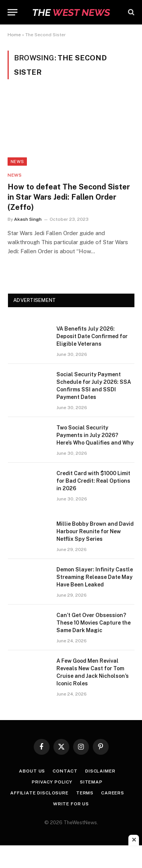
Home (14, 35)
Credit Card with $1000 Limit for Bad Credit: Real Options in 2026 (93, 481)
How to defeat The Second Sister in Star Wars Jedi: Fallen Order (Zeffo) (69, 197)
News (17, 162)
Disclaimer (100, 771)
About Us (32, 771)
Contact (65, 771)
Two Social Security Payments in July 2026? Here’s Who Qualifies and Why (95, 435)
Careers (113, 793)
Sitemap (91, 782)
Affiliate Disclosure (39, 793)
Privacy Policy (52, 782)
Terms (85, 793)
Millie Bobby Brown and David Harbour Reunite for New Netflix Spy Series (95, 531)
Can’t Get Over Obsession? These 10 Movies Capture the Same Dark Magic (94, 623)
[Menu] (12, 12)
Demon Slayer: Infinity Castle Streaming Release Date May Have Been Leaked (95, 577)
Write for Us (71, 804)
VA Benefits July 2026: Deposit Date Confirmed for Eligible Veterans (92, 336)
